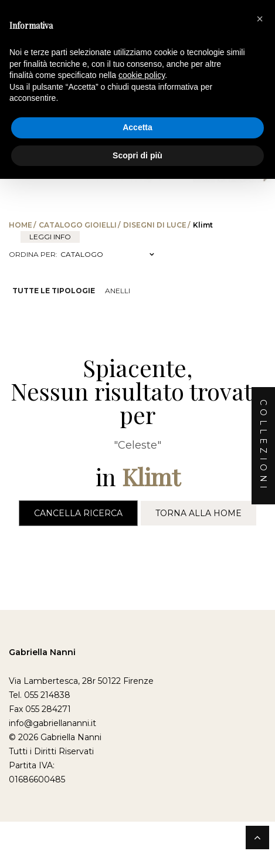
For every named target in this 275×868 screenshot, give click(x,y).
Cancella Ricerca (78, 513)
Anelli (118, 291)
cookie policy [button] (142, 75)
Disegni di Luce (155, 225)
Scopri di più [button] (137, 155)
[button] (260, 19)
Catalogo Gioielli (78, 225)
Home (21, 225)
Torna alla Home (198, 513)
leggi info (50, 237)
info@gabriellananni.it (52, 723)
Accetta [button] (137, 127)
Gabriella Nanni (42, 652)
